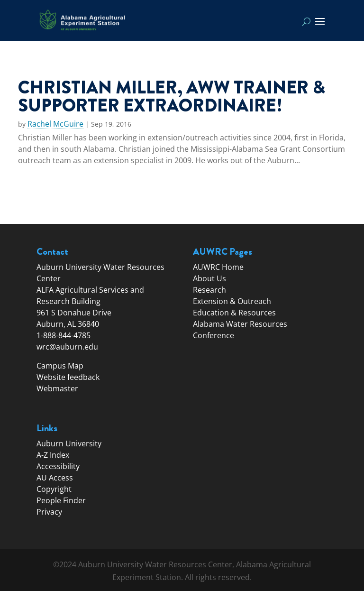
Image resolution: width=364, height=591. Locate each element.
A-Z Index (53, 455)
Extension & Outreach (232, 301)
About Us (209, 278)
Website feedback (68, 377)
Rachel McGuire (55, 124)
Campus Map (60, 366)
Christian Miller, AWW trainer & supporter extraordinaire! (172, 96)
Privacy (49, 512)
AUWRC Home (218, 267)
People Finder (61, 500)
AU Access (55, 478)
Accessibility (58, 466)
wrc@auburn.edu (67, 347)
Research (209, 290)
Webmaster (57, 388)
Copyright (54, 489)
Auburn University (69, 443)
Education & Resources (234, 313)
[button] (320, 28)
